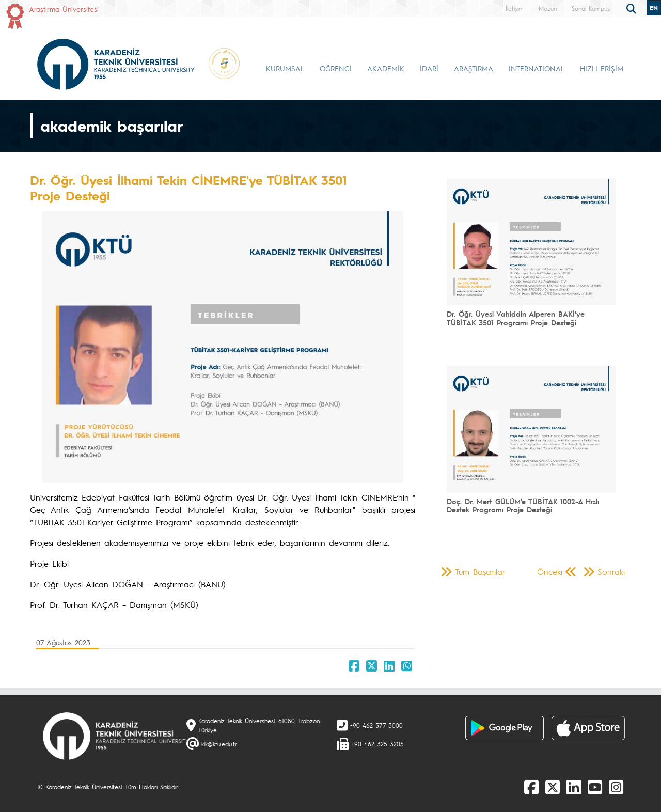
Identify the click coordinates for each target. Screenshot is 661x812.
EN (654, 8)
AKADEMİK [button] (386, 68)
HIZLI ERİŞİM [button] (602, 68)
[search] (633, 8)
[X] (553, 787)
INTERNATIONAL (537, 68)
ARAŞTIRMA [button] (474, 68)
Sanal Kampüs (591, 8)
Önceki (550, 572)
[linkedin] (574, 787)
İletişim (515, 8)
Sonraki (611, 572)
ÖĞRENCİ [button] (336, 68)
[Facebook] (531, 787)
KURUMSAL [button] (285, 68)
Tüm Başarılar (480, 572)
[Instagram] (616, 787)
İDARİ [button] (429, 68)
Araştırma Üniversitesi (64, 9)
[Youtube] (595, 787)
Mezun (548, 8)
